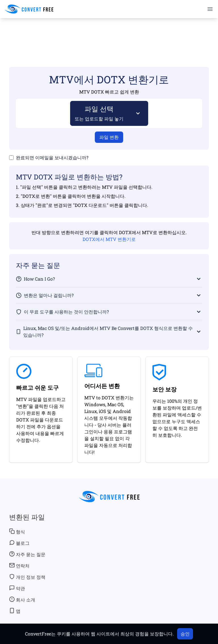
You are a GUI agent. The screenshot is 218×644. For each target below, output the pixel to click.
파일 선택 (99, 113)
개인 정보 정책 (27, 577)
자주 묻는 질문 (27, 554)
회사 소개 (22, 599)
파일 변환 (109, 137)
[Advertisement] (109, 34)
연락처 (19, 565)
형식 (17, 531)
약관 (17, 588)
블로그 (19, 543)
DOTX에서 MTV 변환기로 (109, 239)
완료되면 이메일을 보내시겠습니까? (52, 157)
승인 (185, 634)
